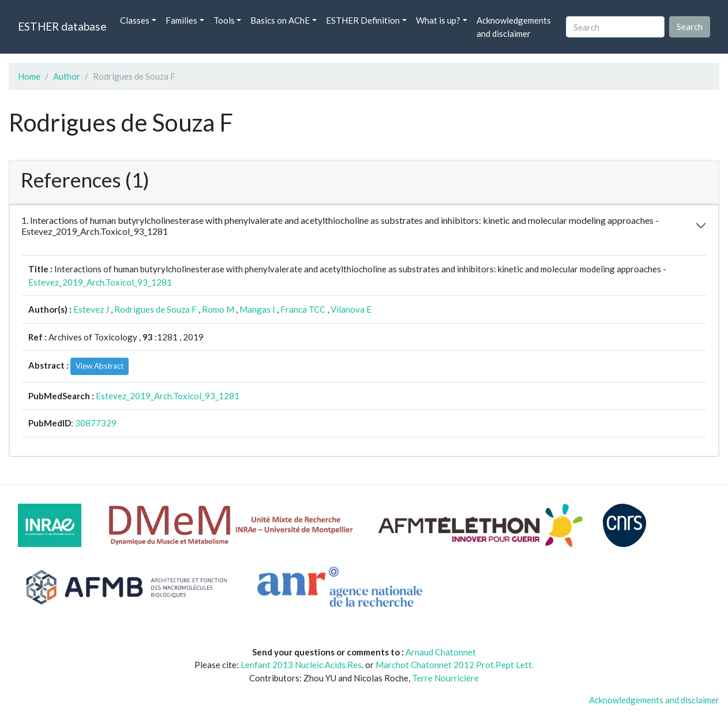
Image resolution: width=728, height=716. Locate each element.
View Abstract (100, 366)
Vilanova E (351, 309)
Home (29, 76)
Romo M (218, 309)
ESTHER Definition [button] (363, 20)
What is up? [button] (438, 20)
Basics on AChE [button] (280, 20)
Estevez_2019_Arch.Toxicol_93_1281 (100, 282)
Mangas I (257, 309)
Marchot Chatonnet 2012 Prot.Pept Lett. (455, 665)
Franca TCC (303, 309)
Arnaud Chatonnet (441, 652)
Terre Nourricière (445, 678)
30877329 (96, 423)
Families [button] (181, 20)
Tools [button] (224, 20)
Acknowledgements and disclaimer (514, 27)
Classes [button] (135, 20)
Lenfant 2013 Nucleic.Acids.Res (301, 665)
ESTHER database (62, 26)
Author (67, 76)
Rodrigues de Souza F (155, 309)
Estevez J (91, 309)
